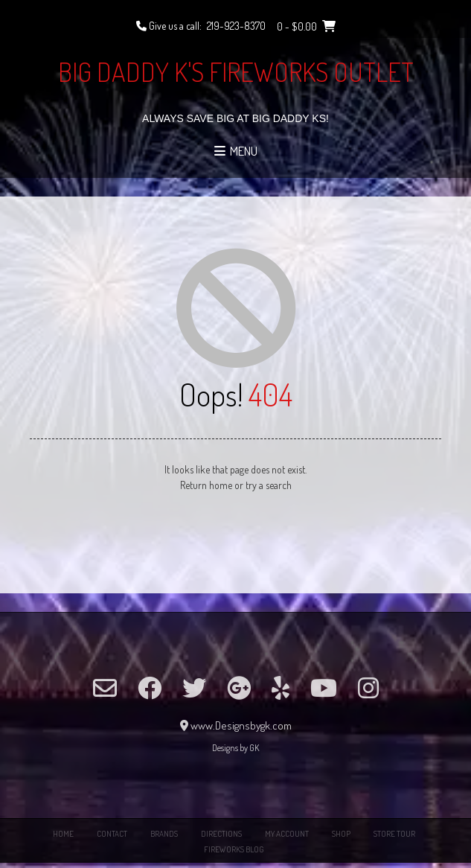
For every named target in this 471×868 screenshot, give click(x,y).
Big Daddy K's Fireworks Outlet (236, 71)
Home (63, 834)
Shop (341, 834)
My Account (287, 834)
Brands (164, 834)
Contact (112, 834)
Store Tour (394, 834)
